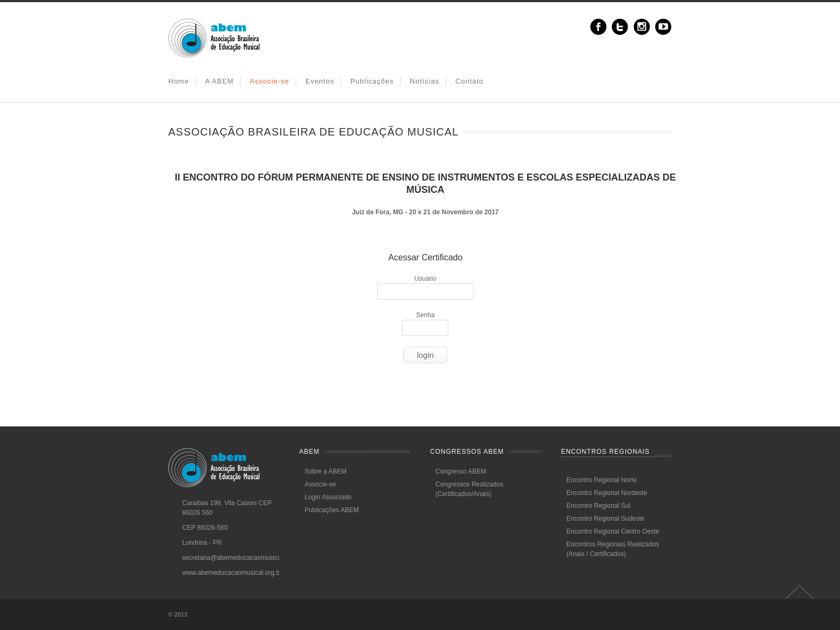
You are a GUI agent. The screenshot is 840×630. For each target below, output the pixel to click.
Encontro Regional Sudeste (605, 519)
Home (179, 81)
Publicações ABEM (331, 510)
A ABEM (220, 81)
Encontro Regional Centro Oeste (613, 531)
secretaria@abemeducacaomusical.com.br (243, 558)
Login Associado (328, 497)
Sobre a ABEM (325, 471)
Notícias (425, 81)
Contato (470, 81)
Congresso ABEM (461, 471)
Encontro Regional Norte (601, 480)
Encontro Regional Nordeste (607, 493)
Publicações (372, 81)
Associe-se (269, 81)
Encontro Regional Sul (598, 506)
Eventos (320, 81)
